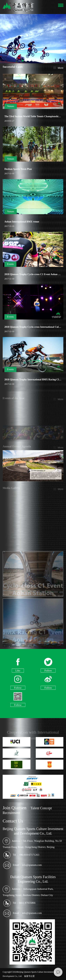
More (61, 68)
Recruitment (11, 813)
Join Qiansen (15, 808)
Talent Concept (41, 808)
